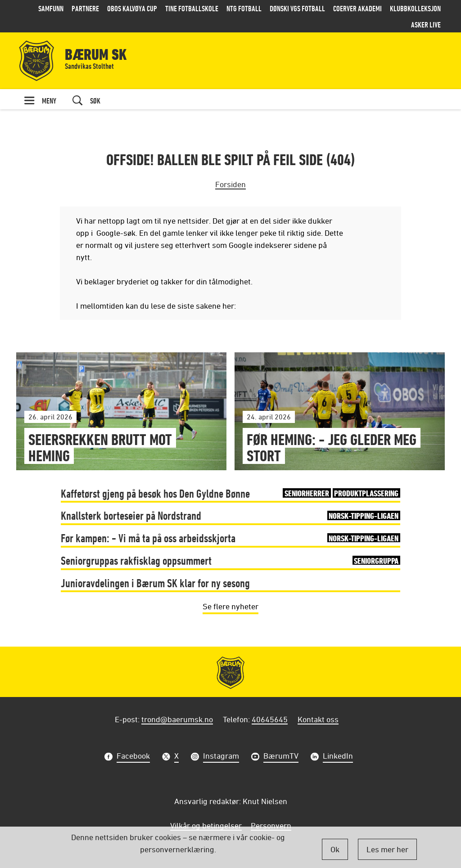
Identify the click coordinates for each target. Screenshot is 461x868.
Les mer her (387, 849)
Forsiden (230, 184)
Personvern (271, 825)
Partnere (85, 8)
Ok (335, 849)
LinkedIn (338, 757)
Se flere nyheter (230, 606)
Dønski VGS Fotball (297, 8)
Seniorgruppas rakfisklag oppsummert (230, 560)
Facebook (133, 757)
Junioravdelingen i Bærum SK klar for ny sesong (155, 583)
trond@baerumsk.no (177, 719)
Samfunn (51, 8)
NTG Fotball (244, 8)
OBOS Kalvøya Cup (132, 8)
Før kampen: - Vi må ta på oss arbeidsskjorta (230, 538)
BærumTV (281, 757)
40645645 (270, 719)
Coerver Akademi (357, 8)
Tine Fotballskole (192, 8)
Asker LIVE (426, 25)
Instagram (221, 757)
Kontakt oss (318, 719)
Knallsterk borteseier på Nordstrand (230, 515)
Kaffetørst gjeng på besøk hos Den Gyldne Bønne (230, 493)
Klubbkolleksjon (415, 8)
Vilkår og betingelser (206, 825)
